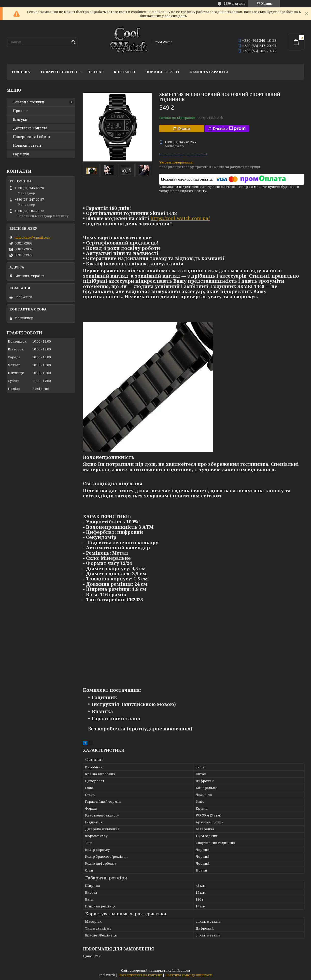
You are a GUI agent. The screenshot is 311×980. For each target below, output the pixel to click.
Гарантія (21, 154)
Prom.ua (184, 970)
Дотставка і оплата (30, 128)
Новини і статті (162, 72)
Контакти (124, 72)
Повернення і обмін (32, 137)
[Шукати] (73, 42)
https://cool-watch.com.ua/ (180, 218)
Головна (21, 72)
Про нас (95, 72)
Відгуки (20, 119)
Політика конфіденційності (189, 975)
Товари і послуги (59, 72)
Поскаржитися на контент (140, 975)
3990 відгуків (235, 3)
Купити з (229, 128)
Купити (184, 128)
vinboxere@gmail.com (32, 237)
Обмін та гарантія (209, 72)
